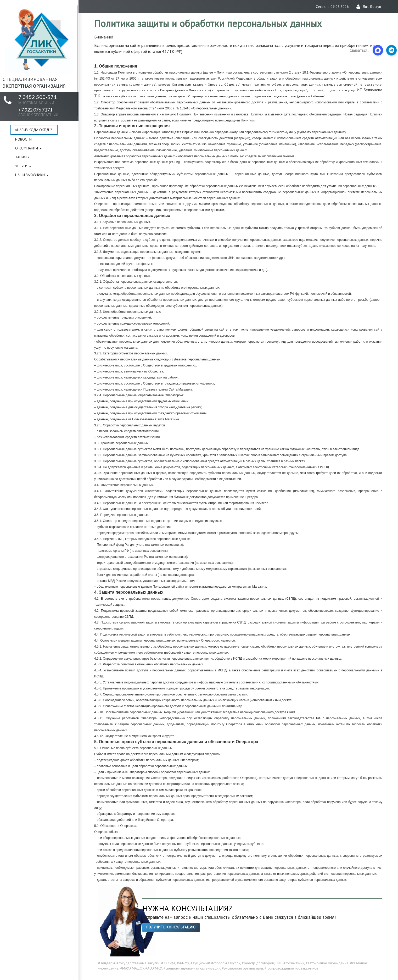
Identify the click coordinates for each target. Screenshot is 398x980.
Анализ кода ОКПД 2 (34, 130)
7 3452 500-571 (38, 99)
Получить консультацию (171, 927)
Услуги (23, 166)
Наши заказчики (32, 175)
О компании (28, 148)
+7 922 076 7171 (38, 112)
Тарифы (22, 157)
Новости (23, 139)
